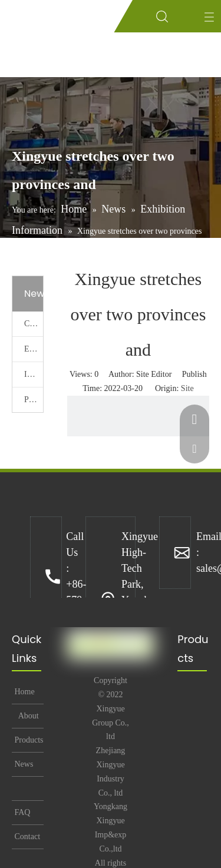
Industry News (34, 374)
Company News (34, 324)
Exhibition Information (34, 349)
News (23, 764)
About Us (28, 720)
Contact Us (26, 840)
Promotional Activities (34, 400)
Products (28, 740)
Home (24, 692)
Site (187, 388)
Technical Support (28, 789)
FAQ (21, 812)
